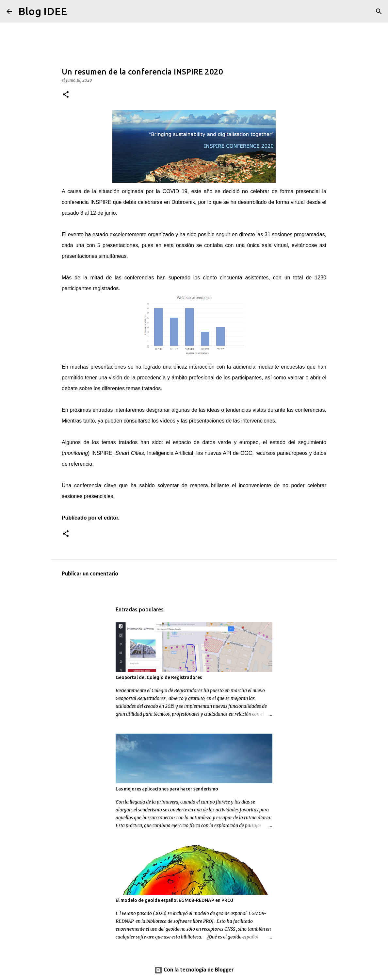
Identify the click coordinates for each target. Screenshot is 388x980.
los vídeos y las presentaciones (188, 421)
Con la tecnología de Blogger (194, 970)
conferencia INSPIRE (87, 202)
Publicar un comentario (90, 574)
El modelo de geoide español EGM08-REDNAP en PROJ (174, 900)
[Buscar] (76, 11)
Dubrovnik (183, 202)
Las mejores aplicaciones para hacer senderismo (167, 789)
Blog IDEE (43, 11)
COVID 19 (175, 191)
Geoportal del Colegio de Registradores (159, 677)
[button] (66, 95)
